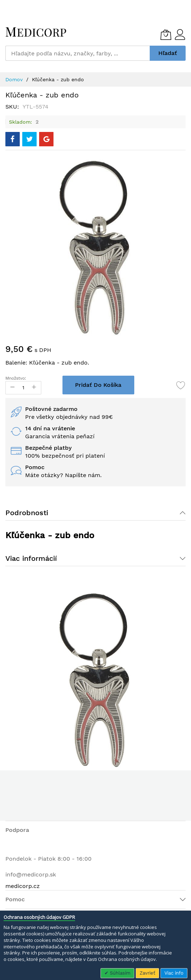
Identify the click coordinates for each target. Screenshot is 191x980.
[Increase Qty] (34, 388)
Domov (14, 79)
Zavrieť (147, 973)
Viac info (174, 973)
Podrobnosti (27, 513)
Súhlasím (119, 973)
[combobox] (78, 53)
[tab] (95, 513)
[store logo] (36, 32)
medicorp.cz (23, 886)
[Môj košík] (166, 35)
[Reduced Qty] (13, 388)
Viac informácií (31, 558)
